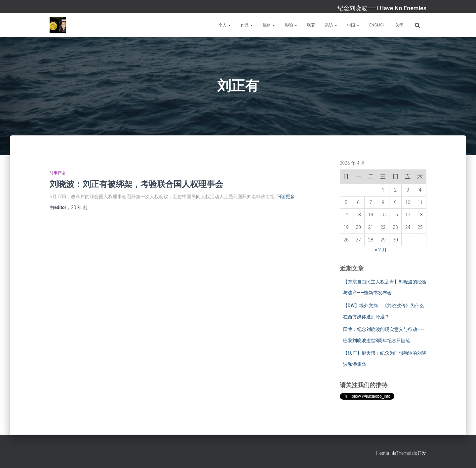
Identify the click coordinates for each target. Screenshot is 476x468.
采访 (331, 25)
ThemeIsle (407, 453)
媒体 (269, 25)
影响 (291, 25)
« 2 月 (381, 250)
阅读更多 (286, 197)
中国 (353, 25)
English (377, 25)
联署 (311, 25)
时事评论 (58, 173)
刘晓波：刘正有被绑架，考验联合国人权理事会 (136, 184)
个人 (225, 25)
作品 (247, 25)
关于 (399, 25)
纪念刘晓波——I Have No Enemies (382, 8)
